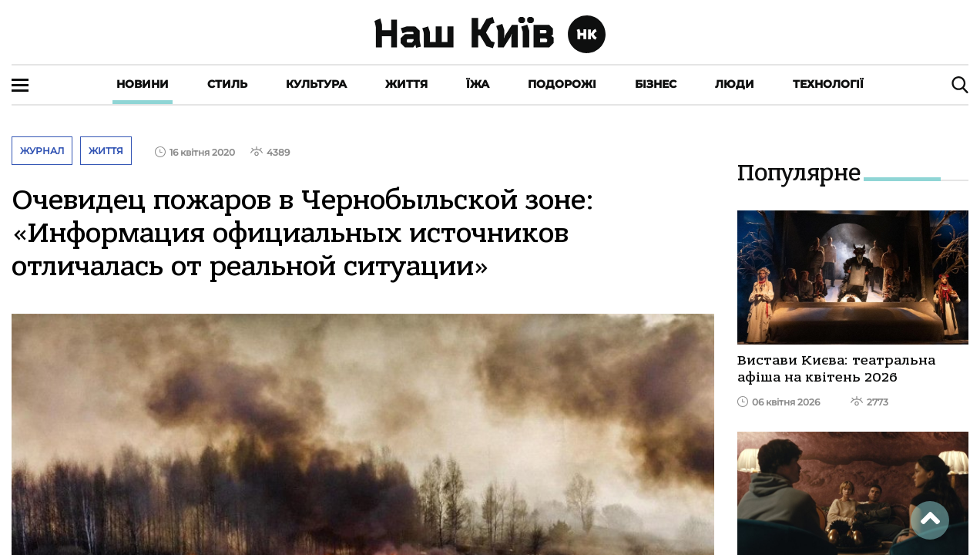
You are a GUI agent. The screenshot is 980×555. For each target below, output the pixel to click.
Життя (406, 84)
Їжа (478, 84)
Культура (316, 84)
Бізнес (656, 84)
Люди (735, 84)
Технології (828, 84)
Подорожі (562, 84)
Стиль (227, 84)
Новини (143, 84)
